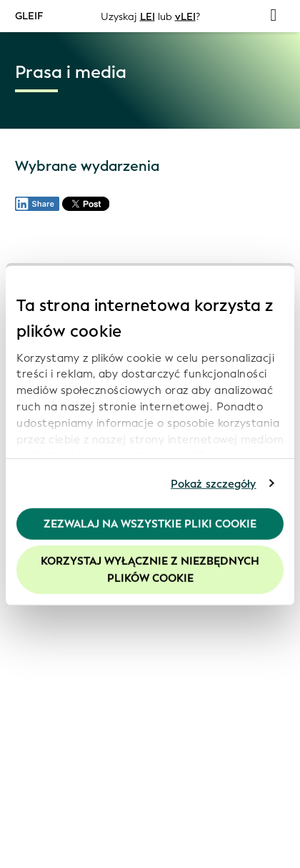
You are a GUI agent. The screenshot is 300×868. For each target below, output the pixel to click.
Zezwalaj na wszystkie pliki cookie (150, 524)
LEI (147, 16)
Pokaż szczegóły (214, 483)
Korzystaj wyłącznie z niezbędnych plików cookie (150, 569)
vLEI (185, 16)
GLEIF (29, 15)
